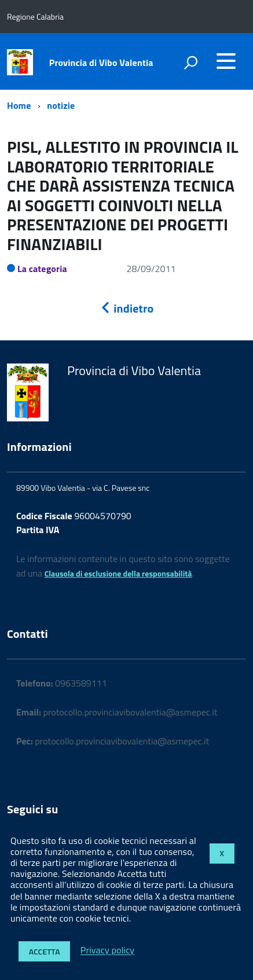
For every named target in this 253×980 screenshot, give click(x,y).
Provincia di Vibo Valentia (101, 63)
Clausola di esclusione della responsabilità (118, 573)
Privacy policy (107, 950)
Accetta (45, 951)
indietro (127, 308)
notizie (61, 105)
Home (19, 105)
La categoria (42, 269)
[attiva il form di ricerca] (190, 63)
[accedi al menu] (226, 61)
